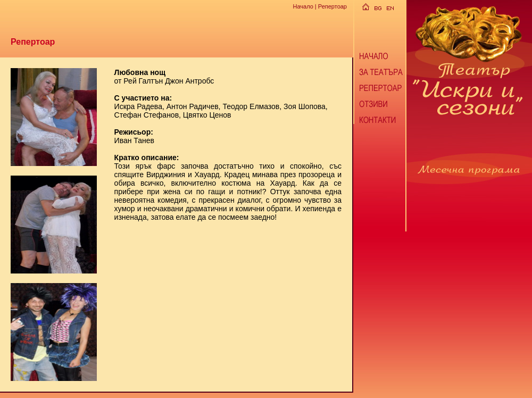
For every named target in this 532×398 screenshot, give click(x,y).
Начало (303, 6)
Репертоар (332, 6)
